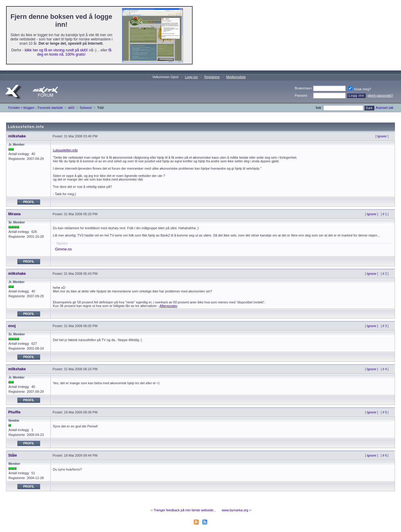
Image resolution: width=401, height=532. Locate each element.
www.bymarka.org (235, 510)
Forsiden (14, 108)
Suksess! (86, 108)
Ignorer (382, 136)
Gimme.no (63, 249)
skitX (71, 108)
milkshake (17, 136)
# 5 (385, 412)
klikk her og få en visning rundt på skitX (56, 50)
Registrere (212, 77)
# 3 (385, 326)
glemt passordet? (380, 95)
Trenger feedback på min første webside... (185, 510)
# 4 (385, 369)
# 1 (385, 214)
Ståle (13, 455)
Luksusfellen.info (65, 150)
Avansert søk (385, 108)
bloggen (29, 108)
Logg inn (191, 77)
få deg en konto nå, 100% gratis (74, 52)
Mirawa (14, 214)
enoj (12, 326)
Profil (29, 202)
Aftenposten (168, 306)
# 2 (385, 274)
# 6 (385, 456)
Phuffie (14, 412)
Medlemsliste (236, 77)
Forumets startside (50, 108)
